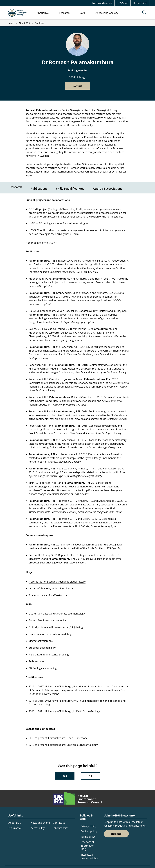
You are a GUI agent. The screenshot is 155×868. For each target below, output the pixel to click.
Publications (39, 189)
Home (11, 23)
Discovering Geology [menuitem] (107, 13)
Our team (40, 23)
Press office (15, 828)
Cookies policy (89, 831)
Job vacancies (61, 828)
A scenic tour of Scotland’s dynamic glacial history (57, 582)
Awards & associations (108, 189)
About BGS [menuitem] (43, 13)
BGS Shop (122, 3)
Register (116, 834)
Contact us (59, 823)
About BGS (24, 23)
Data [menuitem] (82, 13)
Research (16, 187)
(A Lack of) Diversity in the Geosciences (51, 588)
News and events (102, 3)
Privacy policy (88, 826)
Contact (77, 86)
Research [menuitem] (64, 13)
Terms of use (88, 837)
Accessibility (38, 828)
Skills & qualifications (70, 189)
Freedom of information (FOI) (88, 846)
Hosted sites (140, 3)
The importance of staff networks (48, 595)
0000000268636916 (46, 243)
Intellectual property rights (89, 857)
